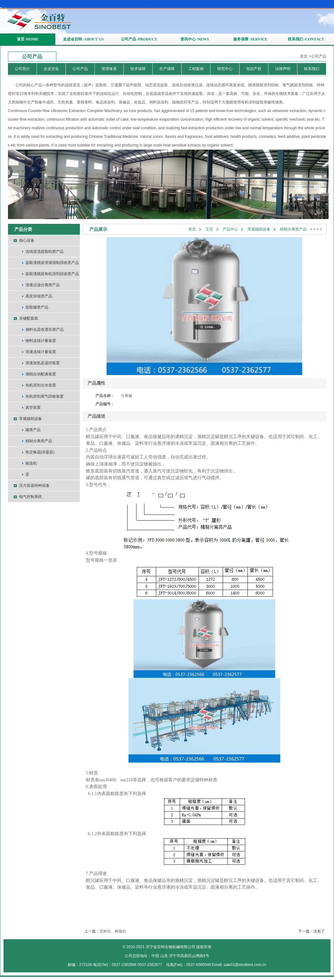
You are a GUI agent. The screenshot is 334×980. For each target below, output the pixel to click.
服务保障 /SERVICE (250, 39)
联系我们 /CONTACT (306, 39)
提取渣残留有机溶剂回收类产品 (52, 274)
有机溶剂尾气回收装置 (45, 396)
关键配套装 (29, 318)
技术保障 (138, 69)
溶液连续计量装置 (41, 352)
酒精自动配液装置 (41, 374)
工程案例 (196, 69)
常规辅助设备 (31, 419)
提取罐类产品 (37, 307)
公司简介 (22, 69)
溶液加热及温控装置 (43, 363)
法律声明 (283, 69)
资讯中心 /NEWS (195, 39)
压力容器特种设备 (34, 486)
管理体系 (109, 69)
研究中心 (225, 69)
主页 (209, 229)
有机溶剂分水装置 (41, 385)
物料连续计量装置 (41, 341)
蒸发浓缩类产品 (39, 296)
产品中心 (230, 229)
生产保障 (167, 69)
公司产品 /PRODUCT (139, 39)
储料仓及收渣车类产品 (45, 330)
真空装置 (33, 408)
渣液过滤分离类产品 (43, 285)
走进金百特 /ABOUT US (83, 39)
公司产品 (319, 56)
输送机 (31, 463)
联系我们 (312, 69)
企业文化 (51, 69)
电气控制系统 (31, 497)
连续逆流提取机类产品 (45, 252)
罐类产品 (33, 430)
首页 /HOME (28, 39)
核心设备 (27, 240)
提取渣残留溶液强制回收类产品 (52, 263)
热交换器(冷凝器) (40, 452)
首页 (304, 56)
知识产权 (254, 69)
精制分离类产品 (39, 441)
